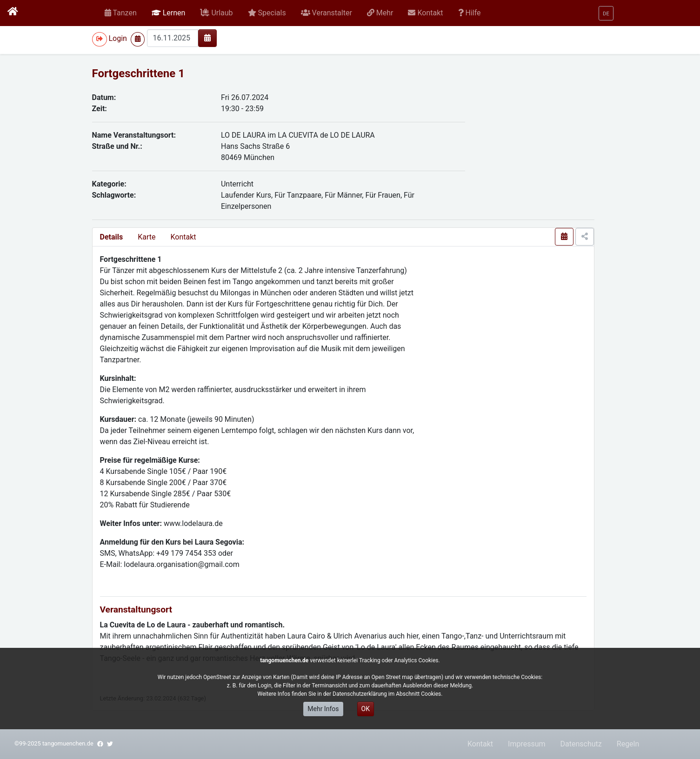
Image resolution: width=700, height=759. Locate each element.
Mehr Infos (323, 709)
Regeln (628, 744)
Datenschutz (581, 744)
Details (112, 237)
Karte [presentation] (147, 237)
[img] (207, 38)
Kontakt (183, 237)
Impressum (527, 744)
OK (366, 709)
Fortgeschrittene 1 (138, 73)
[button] (169, 13)
